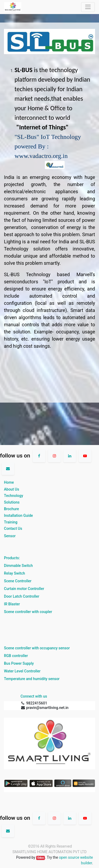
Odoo (41, 858)
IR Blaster (12, 604)
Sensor (10, 536)
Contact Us (13, 528)
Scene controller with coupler (28, 612)
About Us (11, 489)
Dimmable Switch (18, 566)
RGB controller (16, 656)
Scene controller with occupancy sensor (37, 648)
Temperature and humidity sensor (32, 679)
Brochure (11, 509)
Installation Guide (18, 515)
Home (9, 482)
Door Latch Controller (22, 596)
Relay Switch (15, 573)
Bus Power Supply (19, 663)
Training (11, 522)
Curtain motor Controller (24, 589)
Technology (14, 496)
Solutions (12, 502)
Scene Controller (18, 581)
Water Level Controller (22, 671)
